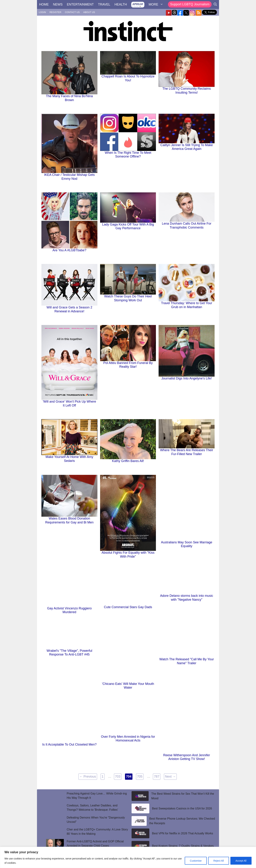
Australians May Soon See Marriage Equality (187, 544)
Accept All (241, 861)
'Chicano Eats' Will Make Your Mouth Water (128, 686)
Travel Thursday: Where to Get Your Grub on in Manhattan (187, 305)
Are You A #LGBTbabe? (69, 250)
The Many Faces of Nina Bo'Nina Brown (70, 98)
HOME (44, 4)
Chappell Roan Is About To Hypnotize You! (128, 78)
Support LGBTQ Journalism (190, 4)
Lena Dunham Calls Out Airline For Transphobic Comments (187, 225)
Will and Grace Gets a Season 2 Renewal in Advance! (69, 309)
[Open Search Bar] (215, 4)
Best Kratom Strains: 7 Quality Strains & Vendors (183, 846)
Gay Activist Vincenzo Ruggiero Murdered (69, 610)
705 (140, 776)
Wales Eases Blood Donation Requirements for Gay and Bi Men (69, 520)
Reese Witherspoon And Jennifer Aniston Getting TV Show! (187, 757)
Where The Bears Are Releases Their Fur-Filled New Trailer (186, 452)
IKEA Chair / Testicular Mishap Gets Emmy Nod (69, 177)
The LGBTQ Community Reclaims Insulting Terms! (187, 91)
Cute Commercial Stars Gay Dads (128, 607)
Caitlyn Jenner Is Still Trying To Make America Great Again (187, 147)
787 (157, 776)
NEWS (58, 4)
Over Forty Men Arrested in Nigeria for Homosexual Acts (128, 739)
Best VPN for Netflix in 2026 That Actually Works (183, 833)
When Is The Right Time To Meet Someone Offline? (128, 155)
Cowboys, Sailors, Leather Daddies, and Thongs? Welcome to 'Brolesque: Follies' (92, 808)
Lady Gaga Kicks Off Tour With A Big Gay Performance (128, 226)
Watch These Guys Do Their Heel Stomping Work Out (128, 298)
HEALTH (121, 4)
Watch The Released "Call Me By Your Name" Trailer (187, 661)
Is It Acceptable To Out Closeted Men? (69, 744)
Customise (196, 861)
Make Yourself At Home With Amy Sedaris (69, 459)
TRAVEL (104, 4)
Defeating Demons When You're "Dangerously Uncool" (96, 820)
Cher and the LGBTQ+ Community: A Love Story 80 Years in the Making (97, 832)
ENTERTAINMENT (80, 4)
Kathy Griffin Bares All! (128, 461)
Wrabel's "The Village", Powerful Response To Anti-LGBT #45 (69, 653)
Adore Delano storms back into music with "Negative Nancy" (187, 598)
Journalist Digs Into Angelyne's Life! (187, 378)
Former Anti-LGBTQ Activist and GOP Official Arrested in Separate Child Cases (95, 844)
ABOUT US (89, 12)
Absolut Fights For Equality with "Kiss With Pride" (128, 555)
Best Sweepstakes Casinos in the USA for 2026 (182, 808)
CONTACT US (72, 12)
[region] (128, 857)
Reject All (218, 861)
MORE (157, 4)
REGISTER (55, 12)
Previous (88, 777)
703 (118, 776)
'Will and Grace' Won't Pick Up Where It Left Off (69, 403)
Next (170, 777)
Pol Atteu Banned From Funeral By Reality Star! (128, 365)
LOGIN (42, 12)
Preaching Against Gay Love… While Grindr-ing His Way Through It (97, 796)
